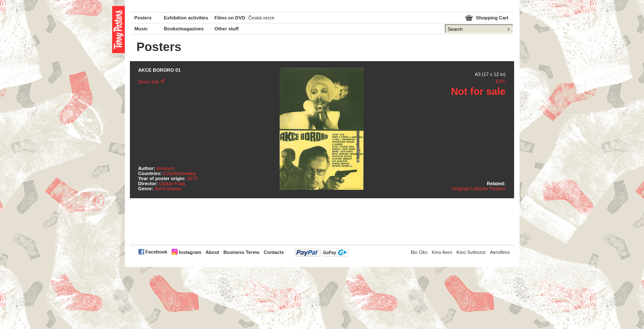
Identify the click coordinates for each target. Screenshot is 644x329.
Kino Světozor (471, 252)
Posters (143, 18)
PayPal (321, 252)
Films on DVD (230, 18)
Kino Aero (442, 252)
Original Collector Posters (479, 189)
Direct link (149, 82)
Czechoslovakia (180, 173)
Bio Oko (419, 252)
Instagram (190, 252)
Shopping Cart (492, 18)
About (212, 252)
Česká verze (261, 18)
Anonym (165, 168)
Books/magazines (184, 29)
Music (141, 29)
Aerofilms (500, 252)
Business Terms (242, 252)
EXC (500, 81)
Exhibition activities (186, 18)
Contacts (274, 252)
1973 (192, 178)
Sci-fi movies (168, 189)
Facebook (156, 252)
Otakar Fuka (172, 183)
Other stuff (227, 29)
